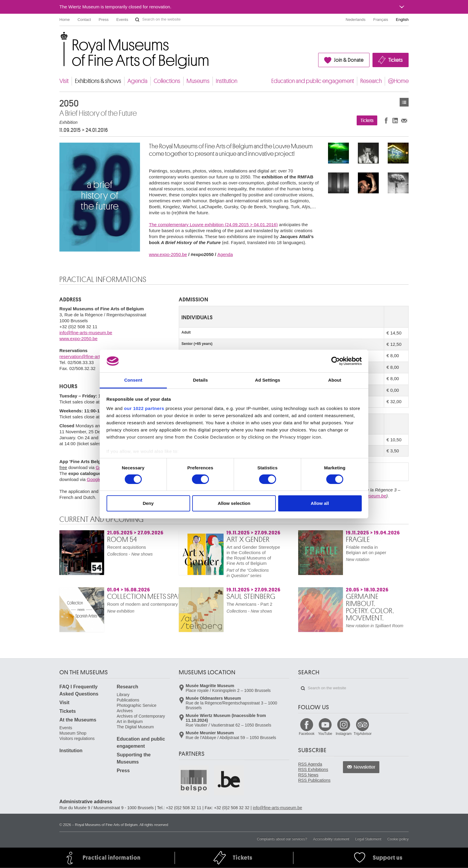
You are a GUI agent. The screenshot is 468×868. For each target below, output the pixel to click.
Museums (198, 81)
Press (104, 20)
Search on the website (137, 20)
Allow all (320, 503)
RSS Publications (314, 780)
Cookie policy (398, 839)
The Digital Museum (135, 727)
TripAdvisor (363, 734)
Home (65, 20)
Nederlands (356, 20)
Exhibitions (404, 102)
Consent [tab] (133, 380)
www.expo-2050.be (168, 254)
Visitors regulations (77, 739)
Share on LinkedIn (395, 120)
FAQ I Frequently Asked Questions (79, 690)
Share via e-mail (404, 120)
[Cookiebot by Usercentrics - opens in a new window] (336, 361)
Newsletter (365, 767)
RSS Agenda (310, 764)
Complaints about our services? (282, 839)
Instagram (344, 734)
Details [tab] (201, 380)
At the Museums (78, 720)
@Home (398, 81)
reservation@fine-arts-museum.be (93, 356)
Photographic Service (137, 705)
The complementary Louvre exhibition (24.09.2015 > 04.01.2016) (213, 225)
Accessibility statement (331, 839)
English (402, 20)
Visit (64, 81)
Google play (99, 479)
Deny (148, 503)
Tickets (395, 60)
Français (381, 20)
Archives (125, 711)
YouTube (325, 734)
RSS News (308, 775)
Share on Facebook (386, 120)
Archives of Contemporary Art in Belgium (141, 719)
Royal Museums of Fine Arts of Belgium (59, 39)
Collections (167, 81)
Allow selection (234, 503)
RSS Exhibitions (313, 770)
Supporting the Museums (134, 758)
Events (122, 20)
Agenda (137, 81)
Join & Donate (349, 60)
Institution (227, 81)
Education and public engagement (313, 81)
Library (123, 695)
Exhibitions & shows (98, 81)
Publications (128, 700)
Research (371, 81)
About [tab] (335, 380)
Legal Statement (368, 839)
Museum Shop (73, 733)
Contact (84, 20)
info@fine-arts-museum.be (86, 333)
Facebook (307, 734)
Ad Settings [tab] (267, 380)
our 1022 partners (144, 408)
